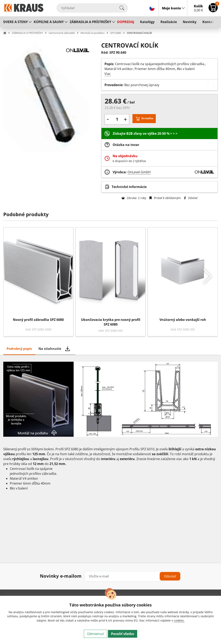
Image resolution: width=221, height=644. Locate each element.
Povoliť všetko (123, 634)
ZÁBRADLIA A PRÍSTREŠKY (90, 22)
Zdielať (191, 198)
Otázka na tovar (126, 145)
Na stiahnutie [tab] (50, 349)
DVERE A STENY (16, 22)
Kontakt (209, 22)
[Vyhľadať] (92, 8)
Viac (108, 74)
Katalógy (147, 22)
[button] (7, 33)
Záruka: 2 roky (134, 198)
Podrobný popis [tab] (19, 349)
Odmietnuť (95, 634)
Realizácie (169, 22)
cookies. (179, 620)
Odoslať (170, 576)
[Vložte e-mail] (133, 576)
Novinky (190, 22)
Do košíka (147, 118)
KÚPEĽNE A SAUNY (49, 22)
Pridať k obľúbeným (165, 198)
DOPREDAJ (126, 22)
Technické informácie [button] (129, 187)
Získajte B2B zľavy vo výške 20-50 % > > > (145, 133)
